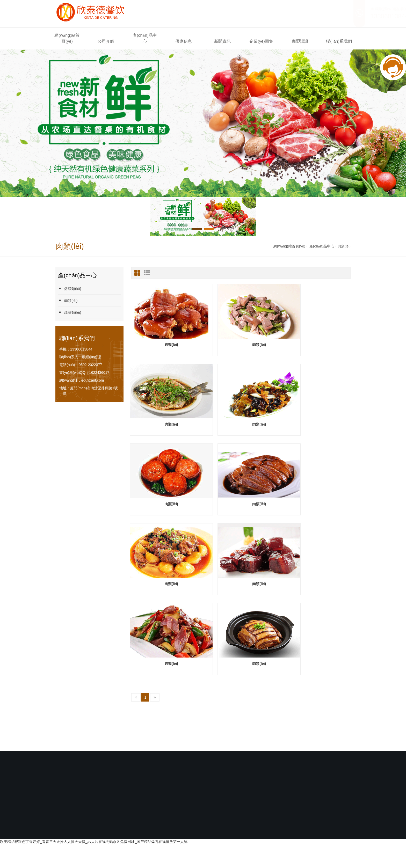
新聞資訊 (222, 41)
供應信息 (184, 41)
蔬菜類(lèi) (70, 312)
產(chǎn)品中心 (145, 38)
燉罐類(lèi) (70, 289)
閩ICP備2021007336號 (175, 742)
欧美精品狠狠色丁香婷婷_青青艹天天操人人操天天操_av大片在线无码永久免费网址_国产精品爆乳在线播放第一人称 (94, 762)
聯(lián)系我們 (339, 41)
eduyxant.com (93, 380)
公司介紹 (106, 41)
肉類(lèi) (344, 246)
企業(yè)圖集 (261, 41)
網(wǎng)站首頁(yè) (67, 38)
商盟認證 (300, 41)
